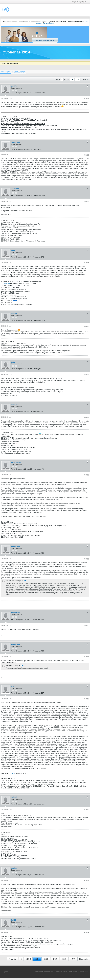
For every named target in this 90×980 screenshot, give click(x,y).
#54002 (86, 155)
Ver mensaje (25, 581)
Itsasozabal (16, 546)
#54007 (86, 417)
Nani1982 (15, 405)
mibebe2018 (16, 462)
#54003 (86, 201)
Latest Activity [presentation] (18, 72)
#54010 (86, 625)
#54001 (86, 99)
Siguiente (84, 959)
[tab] (18, 72)
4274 (73, 959)
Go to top (84, 972)
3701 (55, 959)
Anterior (13, 959)
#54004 (86, 263)
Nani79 (14, 86)
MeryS (13, 250)
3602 (46, 959)
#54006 (86, 375)
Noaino (14, 314)
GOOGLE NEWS (61, 972)
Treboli (14, 797)
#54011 (86, 657)
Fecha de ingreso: (17, 93)
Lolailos (14, 868)
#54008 (86, 475)
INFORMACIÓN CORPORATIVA (43, 972)
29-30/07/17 (5, 284)
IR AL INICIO (73, 972)
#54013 (86, 810)
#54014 (86, 881)
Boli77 (13, 920)
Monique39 (15, 142)
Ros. (13, 686)
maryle (14, 362)
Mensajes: (38, 93)
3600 (28, 959)
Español (6, 972)
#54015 (86, 933)
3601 (37, 959)
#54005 (86, 326)
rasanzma (15, 189)
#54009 (86, 559)
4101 (64, 959)
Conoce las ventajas (45, 40)
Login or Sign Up (79, 2)
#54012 (86, 699)
